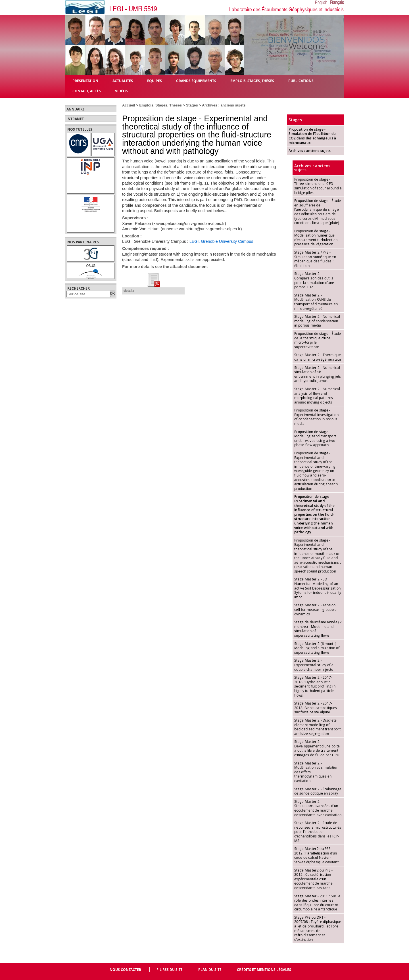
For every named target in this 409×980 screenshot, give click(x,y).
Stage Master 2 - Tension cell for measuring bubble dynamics (316, 609)
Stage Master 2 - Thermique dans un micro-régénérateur (318, 357)
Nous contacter (125, 970)
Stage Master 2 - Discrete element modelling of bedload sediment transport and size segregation (317, 727)
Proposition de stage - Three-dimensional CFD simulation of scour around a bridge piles (318, 186)
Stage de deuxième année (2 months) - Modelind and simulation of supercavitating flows (318, 629)
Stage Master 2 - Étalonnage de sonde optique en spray (318, 791)
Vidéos (121, 91)
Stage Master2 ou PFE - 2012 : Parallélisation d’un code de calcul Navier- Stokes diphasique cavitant (316, 855)
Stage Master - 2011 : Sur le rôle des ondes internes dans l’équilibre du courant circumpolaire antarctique (317, 903)
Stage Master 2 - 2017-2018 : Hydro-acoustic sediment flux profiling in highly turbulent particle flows (315, 686)
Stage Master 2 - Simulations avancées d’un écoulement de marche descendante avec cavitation (318, 808)
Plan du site (210, 970)
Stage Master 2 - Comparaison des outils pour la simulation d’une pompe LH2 (314, 280)
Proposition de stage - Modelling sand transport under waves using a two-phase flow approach (315, 438)
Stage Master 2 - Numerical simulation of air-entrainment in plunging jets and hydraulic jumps (318, 374)
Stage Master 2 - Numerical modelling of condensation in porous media (317, 321)
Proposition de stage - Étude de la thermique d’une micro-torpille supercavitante (318, 340)
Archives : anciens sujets (224, 105)
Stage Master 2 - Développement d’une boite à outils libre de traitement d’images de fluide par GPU (317, 748)
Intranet (75, 119)
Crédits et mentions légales (264, 970)
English (321, 3)
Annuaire (76, 109)
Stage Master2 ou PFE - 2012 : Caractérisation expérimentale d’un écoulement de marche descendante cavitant (314, 879)
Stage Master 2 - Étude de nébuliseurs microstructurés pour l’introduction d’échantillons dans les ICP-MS (318, 831)
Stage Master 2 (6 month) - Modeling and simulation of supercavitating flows (317, 648)
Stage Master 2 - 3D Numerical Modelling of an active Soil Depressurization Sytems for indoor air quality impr (318, 588)
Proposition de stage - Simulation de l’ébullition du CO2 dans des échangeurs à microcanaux (312, 136)
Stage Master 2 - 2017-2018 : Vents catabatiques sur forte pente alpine (316, 708)
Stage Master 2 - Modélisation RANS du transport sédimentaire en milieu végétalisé (316, 302)
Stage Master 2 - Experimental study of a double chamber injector (315, 665)
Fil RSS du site (170, 970)
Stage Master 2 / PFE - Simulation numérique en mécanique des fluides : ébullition (315, 259)
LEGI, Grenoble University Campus (221, 241)
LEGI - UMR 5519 (133, 9)
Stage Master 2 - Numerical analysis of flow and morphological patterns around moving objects (317, 395)
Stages (192, 105)
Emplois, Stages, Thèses (160, 105)
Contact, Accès (87, 91)
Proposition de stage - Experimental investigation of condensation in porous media (316, 417)
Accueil (129, 105)
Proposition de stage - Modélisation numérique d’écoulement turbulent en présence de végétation (316, 238)
